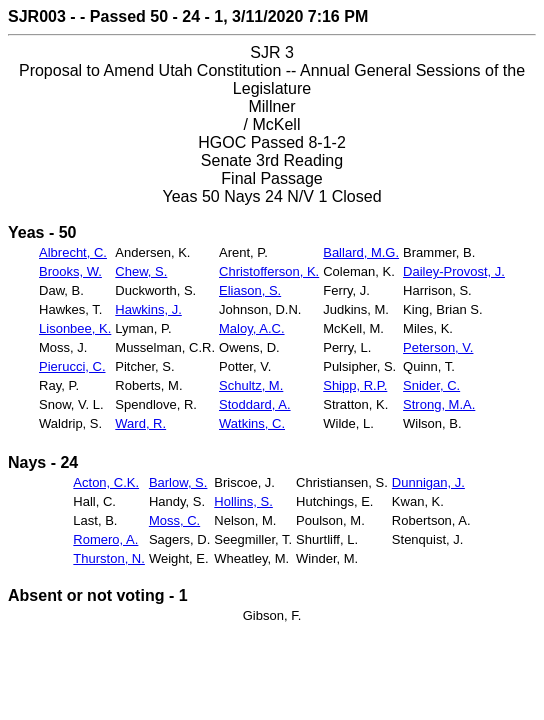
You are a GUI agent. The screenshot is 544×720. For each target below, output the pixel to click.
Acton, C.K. (106, 482)
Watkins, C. (252, 423)
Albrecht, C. (73, 252)
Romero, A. (105, 539)
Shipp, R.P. (355, 385)
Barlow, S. (178, 482)
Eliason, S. (250, 290)
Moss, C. (174, 520)
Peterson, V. (438, 347)
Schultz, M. (251, 385)
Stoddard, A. (255, 404)
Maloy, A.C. (252, 328)
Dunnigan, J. (428, 482)
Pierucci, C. (72, 366)
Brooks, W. (70, 271)
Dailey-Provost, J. (454, 271)
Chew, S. (141, 271)
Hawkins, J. (148, 309)
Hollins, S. (243, 501)
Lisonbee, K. (75, 328)
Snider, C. (431, 385)
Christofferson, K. (269, 271)
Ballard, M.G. (361, 252)
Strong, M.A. (439, 404)
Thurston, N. (109, 558)
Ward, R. (140, 423)
